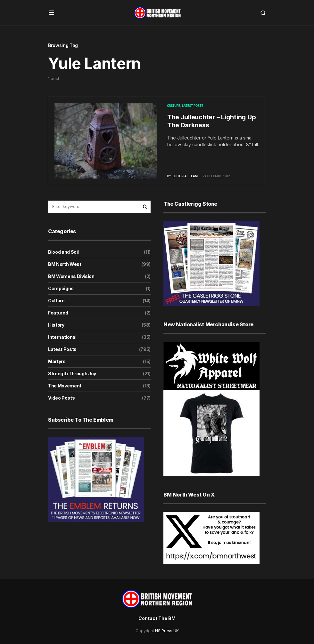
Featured (58, 313)
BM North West (65, 264)
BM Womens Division (71, 276)
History (56, 325)
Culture (174, 106)
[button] (51, 13)
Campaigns (61, 288)
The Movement (65, 386)
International (62, 337)
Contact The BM (157, 618)
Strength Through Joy (72, 374)
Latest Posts (193, 106)
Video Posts (61, 398)
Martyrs (57, 361)
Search (145, 207)
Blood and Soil (63, 252)
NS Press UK (167, 631)
